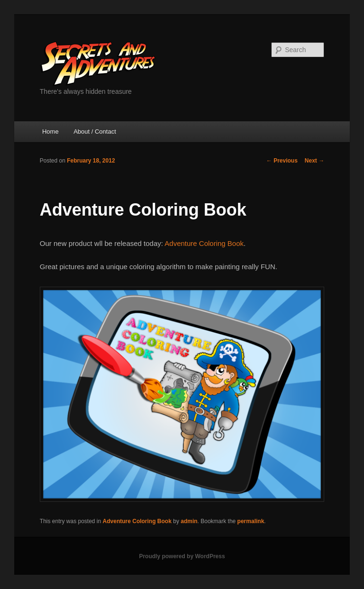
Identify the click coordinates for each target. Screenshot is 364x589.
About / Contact (95, 131)
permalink (251, 521)
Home (50, 131)
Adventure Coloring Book (204, 243)
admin (189, 521)
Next (314, 161)
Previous (282, 161)
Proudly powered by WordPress (182, 556)
